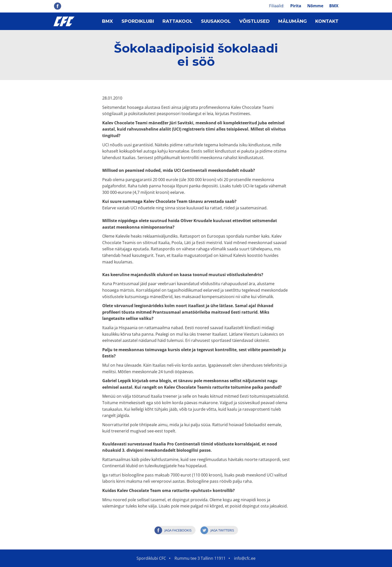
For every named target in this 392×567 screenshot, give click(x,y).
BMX (334, 6)
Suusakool (216, 21)
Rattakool (177, 21)
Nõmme (315, 6)
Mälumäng (292, 21)
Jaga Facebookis (178, 530)
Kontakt (327, 21)
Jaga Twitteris (222, 530)
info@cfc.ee (245, 558)
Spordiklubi (138, 21)
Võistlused (254, 21)
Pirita (296, 6)
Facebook (57, 6)
